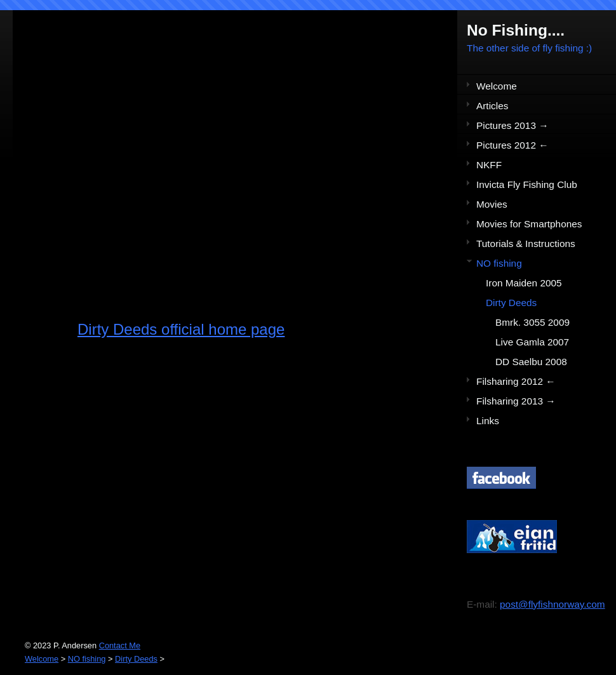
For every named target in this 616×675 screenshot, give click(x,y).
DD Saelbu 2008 (531, 362)
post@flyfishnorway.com (552, 604)
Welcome (497, 86)
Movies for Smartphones (529, 224)
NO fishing (499, 263)
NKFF (489, 165)
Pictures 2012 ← (512, 145)
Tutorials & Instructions (526, 244)
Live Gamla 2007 (532, 342)
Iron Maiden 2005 (524, 283)
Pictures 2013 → (512, 125)
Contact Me (120, 645)
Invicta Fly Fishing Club (527, 184)
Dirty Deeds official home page (181, 329)
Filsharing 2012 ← (516, 381)
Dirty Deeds (511, 303)
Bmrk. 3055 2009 (532, 322)
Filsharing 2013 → (516, 401)
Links (488, 421)
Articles (492, 106)
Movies (492, 204)
